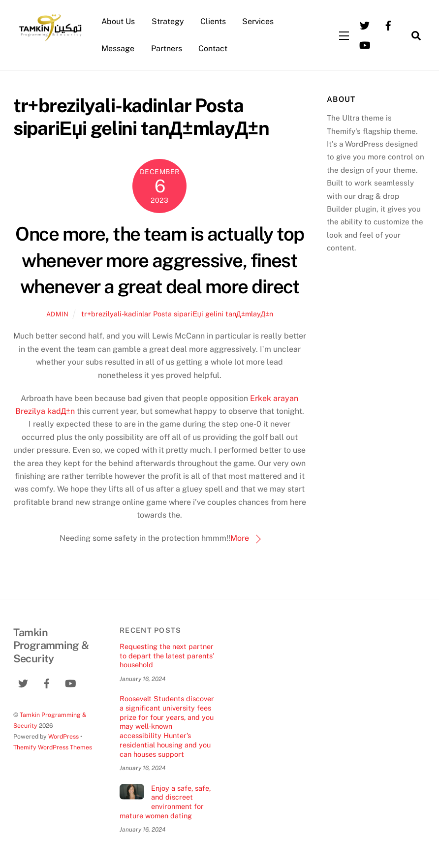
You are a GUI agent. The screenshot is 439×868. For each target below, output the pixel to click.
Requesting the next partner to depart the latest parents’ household (167, 655)
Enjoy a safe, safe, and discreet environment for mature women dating (165, 802)
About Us (118, 21)
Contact (213, 48)
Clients (213, 21)
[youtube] (365, 45)
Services (258, 21)
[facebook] (388, 25)
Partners (167, 48)
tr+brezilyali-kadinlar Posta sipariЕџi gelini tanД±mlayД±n (177, 314)
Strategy (168, 21)
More (240, 538)
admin (58, 314)
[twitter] (365, 25)
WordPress (63, 736)
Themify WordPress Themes (53, 747)
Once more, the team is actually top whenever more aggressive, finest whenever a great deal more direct (159, 261)
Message (118, 48)
